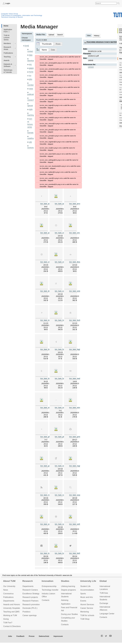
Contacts (46, 600)
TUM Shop (85, 619)
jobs (31, 79)
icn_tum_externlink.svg (79, 291)
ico (30, 76)
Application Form (8, 31)
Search (60, 35)
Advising (65, 600)
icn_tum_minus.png (63, 408)
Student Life (85, 586)
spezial (30, 106)
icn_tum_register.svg (78, 466)
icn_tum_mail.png (77, 378)
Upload (51, 35)
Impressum (58, 636)
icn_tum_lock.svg (48, 349)
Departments (9, 601)
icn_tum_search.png (78, 495)
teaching (31, 115)
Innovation (48, 581)
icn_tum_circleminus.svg (80, 233)
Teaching (7, 57)
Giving (6, 619)
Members (7, 43)
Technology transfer (50, 590)
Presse (32, 636)
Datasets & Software (8, 65)
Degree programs (68, 590)
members (31, 85)
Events (83, 601)
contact (30, 51)
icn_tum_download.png (79, 262)
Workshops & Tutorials (8, 71)
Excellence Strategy (31, 594)
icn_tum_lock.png (77, 320)
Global (103, 581)
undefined (31, 138)
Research (28, 581)
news (31, 89)
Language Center (107, 614)
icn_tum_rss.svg (62, 495)
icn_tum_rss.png (47, 495)
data (31, 55)
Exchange (104, 603)
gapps (31, 68)
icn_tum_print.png (77, 437)
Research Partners (30, 601)
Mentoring (85, 612)
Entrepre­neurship (49, 586)
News (6, 590)
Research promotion (31, 604)
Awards (7, 60)
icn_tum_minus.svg (77, 408)
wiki (30, 142)
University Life (88, 581)
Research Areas (7, 48)
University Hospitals (12, 608)
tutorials (30, 133)
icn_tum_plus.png (48, 437)
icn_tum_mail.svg (48, 408)
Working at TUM (10, 615)
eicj (30, 64)
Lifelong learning (68, 586)
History (97, 36)
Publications (8, 53)
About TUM (9, 581)
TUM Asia (104, 593)
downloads (31, 61)
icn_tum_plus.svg (62, 437)
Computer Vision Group (10, 14)
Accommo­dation (87, 590)
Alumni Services (87, 604)
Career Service (87, 608)
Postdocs (26, 612)
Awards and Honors (12, 604)
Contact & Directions (12, 626)
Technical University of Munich (12, 17)
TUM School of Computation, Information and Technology (22, 15)
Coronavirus (8, 594)
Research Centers (30, 590)
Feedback (20, 636)
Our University (9, 586)
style (31, 109)
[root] (27, 46)
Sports (83, 594)
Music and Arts (87, 597)
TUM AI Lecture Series (7, 38)
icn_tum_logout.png (49, 378)
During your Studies (69, 614)
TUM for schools (87, 615)
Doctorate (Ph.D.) (30, 608)
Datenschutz (44, 636)
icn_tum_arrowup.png (78, 204)
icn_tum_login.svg (77, 349)
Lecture (91, 67)
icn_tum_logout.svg (63, 378)
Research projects (30, 597)
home (31, 72)
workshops (31, 148)
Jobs (10, 636)
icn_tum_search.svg (49, 524)
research (31, 100)
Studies (65, 581)
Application (66, 604)
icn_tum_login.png (63, 349)
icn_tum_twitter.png (77, 553)
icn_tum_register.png (64, 466)
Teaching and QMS (11, 612)
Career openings (30, 615)
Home (6, 26)
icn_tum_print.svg (48, 466)
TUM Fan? (8, 623)
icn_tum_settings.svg (78, 524)
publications (32, 94)
